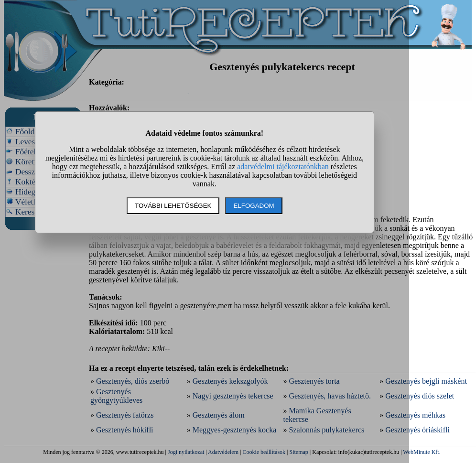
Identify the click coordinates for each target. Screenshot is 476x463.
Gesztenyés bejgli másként (426, 381)
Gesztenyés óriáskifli (417, 430)
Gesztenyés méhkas (415, 415)
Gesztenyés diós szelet (420, 396)
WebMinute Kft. (422, 452)
